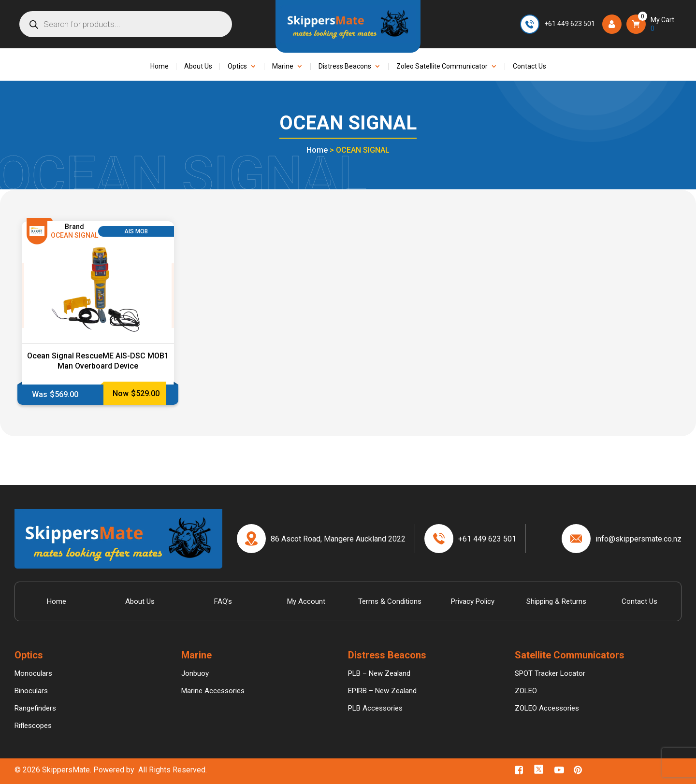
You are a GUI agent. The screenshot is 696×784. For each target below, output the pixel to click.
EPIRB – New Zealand (382, 691)
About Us (198, 66)
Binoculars (31, 691)
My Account (306, 601)
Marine (283, 66)
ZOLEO (526, 691)
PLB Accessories (375, 708)
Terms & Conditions (390, 601)
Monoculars (33, 673)
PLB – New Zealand (379, 673)
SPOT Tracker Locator (550, 673)
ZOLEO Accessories (547, 708)
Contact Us (529, 66)
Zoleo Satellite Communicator (442, 66)
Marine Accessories (213, 691)
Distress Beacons (345, 66)
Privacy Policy (473, 601)
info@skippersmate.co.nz (638, 539)
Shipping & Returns (556, 601)
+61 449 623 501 (570, 24)
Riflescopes (33, 726)
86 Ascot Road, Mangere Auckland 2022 (338, 539)
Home (159, 66)
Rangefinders (35, 708)
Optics (237, 66)
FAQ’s (223, 601)
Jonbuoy (195, 673)
